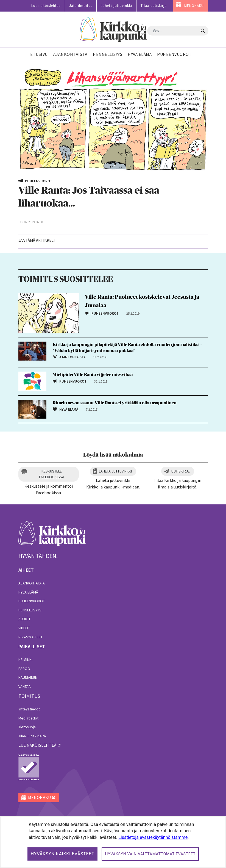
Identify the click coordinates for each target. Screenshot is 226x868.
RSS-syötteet (30, 637)
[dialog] (113, 842)
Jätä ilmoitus (81, 6)
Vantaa (25, 686)
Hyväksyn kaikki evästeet (63, 854)
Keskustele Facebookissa (52, 474)
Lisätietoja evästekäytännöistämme (153, 837)
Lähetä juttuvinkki (116, 6)
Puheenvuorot (32, 601)
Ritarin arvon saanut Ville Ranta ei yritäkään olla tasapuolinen (115, 403)
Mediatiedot (28, 718)
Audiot (24, 619)
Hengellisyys (30, 610)
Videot (24, 628)
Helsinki (25, 660)
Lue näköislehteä (46, 6)
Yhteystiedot (29, 709)
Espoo (24, 669)
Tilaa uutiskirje (154, 6)
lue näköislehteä (37, 745)
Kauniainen (28, 677)
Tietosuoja (27, 727)
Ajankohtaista (32, 583)
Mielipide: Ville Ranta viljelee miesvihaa (93, 375)
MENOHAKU (194, 6)
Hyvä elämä (28, 592)
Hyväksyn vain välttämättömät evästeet (150, 854)
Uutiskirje (181, 471)
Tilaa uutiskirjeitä (32, 736)
